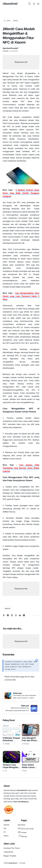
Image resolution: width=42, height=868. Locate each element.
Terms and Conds (27, 829)
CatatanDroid (8, 852)
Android (7, 608)
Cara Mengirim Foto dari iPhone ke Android (30, 740)
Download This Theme (12, 848)
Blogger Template (10, 856)
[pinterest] (8, 616)
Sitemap (24, 836)
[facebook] (4, 616)
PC (12, 832)
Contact (24, 833)
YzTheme (22, 863)
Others (12, 836)
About (23, 825)
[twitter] (12, 616)
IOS (12, 828)
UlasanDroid (10, 4)
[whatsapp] (16, 616)
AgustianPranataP (10, 48)
